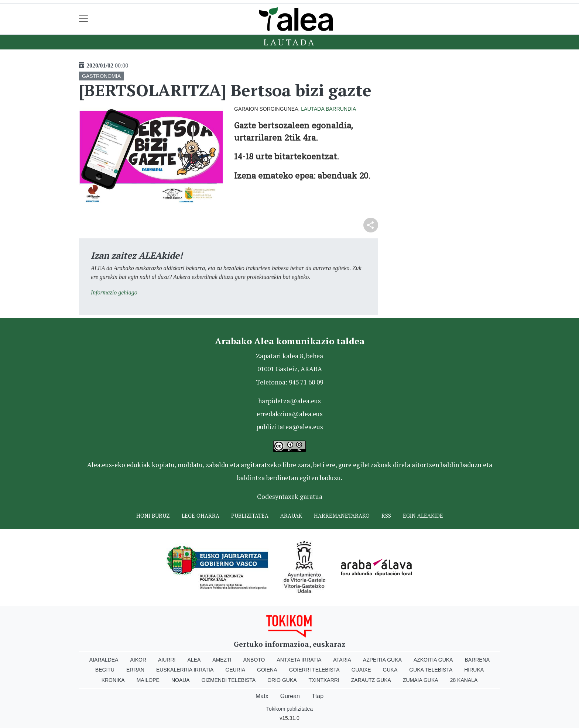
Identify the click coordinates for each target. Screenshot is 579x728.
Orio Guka (282, 680)
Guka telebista (431, 670)
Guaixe (361, 670)
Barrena (477, 660)
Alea (194, 660)
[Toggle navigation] (84, 19)
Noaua (181, 680)
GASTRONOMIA (101, 76)
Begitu (105, 670)
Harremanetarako (342, 516)
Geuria (235, 670)
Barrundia (341, 109)
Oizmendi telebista (229, 680)
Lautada (289, 42)
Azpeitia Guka (382, 660)
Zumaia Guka (421, 680)
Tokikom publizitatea (289, 709)
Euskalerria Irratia (185, 670)
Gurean (290, 696)
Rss (386, 516)
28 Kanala (464, 680)
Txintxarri (324, 680)
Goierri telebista (314, 670)
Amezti (222, 660)
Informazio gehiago (114, 292)
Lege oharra (201, 516)
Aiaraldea (104, 660)
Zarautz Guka (371, 680)
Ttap (318, 696)
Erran (135, 670)
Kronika (113, 680)
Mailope (148, 680)
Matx (262, 696)
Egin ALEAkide (423, 516)
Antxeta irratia (299, 660)
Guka (390, 670)
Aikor (138, 660)
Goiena (267, 670)
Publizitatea (250, 516)
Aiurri (167, 660)
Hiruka (474, 670)
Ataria (342, 660)
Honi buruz (153, 516)
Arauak (291, 516)
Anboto (254, 660)
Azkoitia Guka (433, 660)
